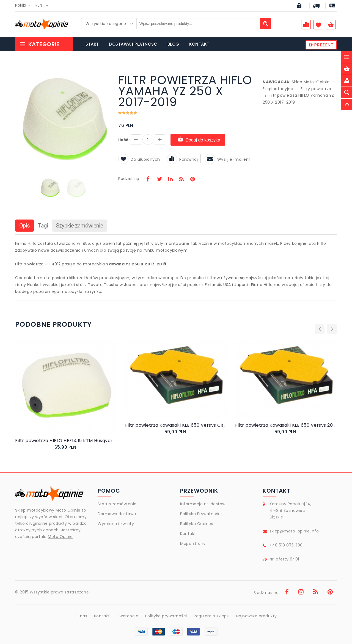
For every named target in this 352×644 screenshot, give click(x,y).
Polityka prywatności (166, 616)
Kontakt (188, 534)
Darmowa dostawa (117, 514)
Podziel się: (129, 179)
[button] (105, 75)
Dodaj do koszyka (198, 140)
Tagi (43, 226)
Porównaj (182, 159)
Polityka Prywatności (201, 514)
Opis (24, 226)
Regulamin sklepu (211, 616)
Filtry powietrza (316, 89)
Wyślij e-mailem (228, 159)
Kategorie (39, 44)
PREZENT (321, 45)
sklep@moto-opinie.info (294, 531)
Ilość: (124, 140)
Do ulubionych (139, 159)
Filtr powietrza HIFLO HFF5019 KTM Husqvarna (66, 441)
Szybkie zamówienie (80, 226)
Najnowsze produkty (257, 616)
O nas (81, 616)
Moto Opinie (60, 537)
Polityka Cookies (197, 524)
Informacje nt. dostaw (203, 504)
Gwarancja (128, 616)
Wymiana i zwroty (116, 524)
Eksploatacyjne (278, 89)
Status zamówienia (117, 504)
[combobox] (25, 5)
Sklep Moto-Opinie (311, 82)
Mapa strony (193, 543)
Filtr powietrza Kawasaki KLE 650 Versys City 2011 (176, 425)
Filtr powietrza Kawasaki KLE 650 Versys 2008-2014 (286, 425)
